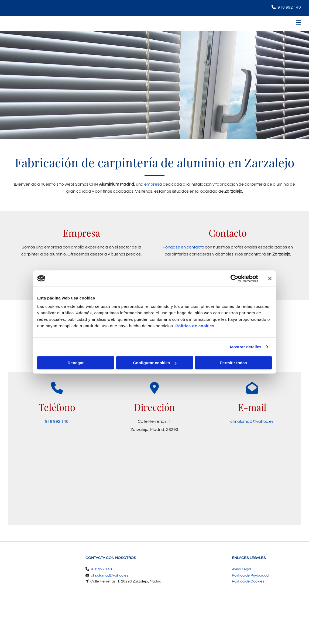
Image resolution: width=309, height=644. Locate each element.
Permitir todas (233, 363)
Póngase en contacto (183, 247)
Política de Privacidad (250, 575)
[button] (205, 23)
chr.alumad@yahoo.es (252, 421)
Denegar (75, 363)
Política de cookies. (195, 326)
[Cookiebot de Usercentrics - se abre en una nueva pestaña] (234, 278)
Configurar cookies (155, 363)
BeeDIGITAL (287, 621)
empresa (153, 184)
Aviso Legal (241, 569)
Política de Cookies (248, 581)
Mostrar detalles (246, 347)
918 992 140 (289, 7)
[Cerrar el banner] (270, 278)
